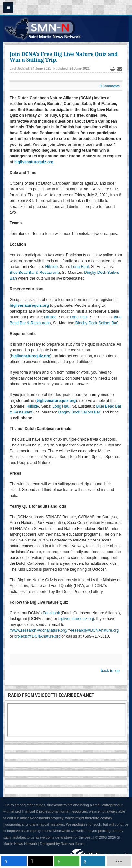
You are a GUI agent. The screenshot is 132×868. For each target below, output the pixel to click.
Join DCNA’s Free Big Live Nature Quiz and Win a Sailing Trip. (64, 57)
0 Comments (110, 86)
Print (113, 69)
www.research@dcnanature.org (39, 630)
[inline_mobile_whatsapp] (67, 861)
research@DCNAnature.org (95, 630)
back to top (110, 671)
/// (38, 630)
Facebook (51, 613)
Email (120, 69)
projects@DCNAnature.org (37, 636)
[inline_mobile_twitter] (40, 861)
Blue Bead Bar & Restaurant (34, 273)
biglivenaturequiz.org (76, 619)
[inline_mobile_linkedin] (93, 861)
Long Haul (80, 267)
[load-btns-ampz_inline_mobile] (119, 861)
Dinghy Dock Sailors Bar (96, 323)
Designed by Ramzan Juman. (63, 844)
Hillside (51, 267)
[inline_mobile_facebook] (14, 861)
